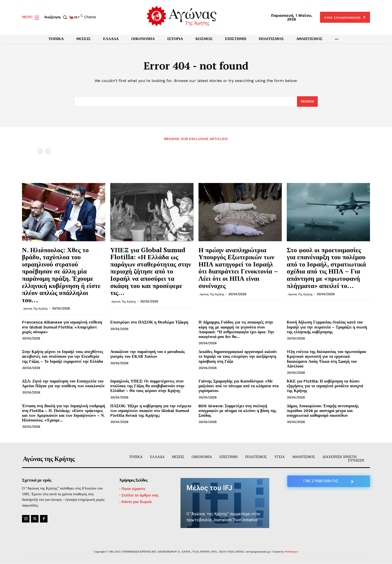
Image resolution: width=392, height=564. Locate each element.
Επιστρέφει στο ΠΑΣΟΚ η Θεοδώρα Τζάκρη (149, 322)
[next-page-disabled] (48, 151)
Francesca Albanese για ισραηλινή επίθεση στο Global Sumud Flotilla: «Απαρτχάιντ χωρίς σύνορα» (62, 327)
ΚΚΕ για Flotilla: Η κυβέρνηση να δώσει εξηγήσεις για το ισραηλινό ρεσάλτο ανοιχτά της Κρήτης (325, 386)
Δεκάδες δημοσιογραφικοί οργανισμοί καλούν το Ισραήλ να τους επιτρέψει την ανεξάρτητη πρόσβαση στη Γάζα (238, 357)
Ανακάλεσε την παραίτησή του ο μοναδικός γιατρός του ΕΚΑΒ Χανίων (147, 354)
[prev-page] (40, 151)
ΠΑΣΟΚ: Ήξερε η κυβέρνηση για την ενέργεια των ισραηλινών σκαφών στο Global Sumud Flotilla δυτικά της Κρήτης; (151, 411)
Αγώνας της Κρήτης (35, 309)
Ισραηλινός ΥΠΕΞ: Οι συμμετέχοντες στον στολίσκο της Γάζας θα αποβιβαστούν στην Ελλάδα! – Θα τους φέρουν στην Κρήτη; (147, 386)
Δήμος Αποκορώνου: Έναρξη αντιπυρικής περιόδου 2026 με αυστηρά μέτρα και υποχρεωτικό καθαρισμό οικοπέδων (323, 411)
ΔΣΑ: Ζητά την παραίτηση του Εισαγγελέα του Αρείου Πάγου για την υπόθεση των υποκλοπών (63, 383)
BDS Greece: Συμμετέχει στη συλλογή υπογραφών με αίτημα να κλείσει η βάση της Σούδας (237, 411)
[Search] (307, 102)
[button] (56, 17)
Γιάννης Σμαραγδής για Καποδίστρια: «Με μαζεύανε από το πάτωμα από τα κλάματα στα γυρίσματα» (238, 386)
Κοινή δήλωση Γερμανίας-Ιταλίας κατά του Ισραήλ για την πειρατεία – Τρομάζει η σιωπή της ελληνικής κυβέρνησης (327, 327)
